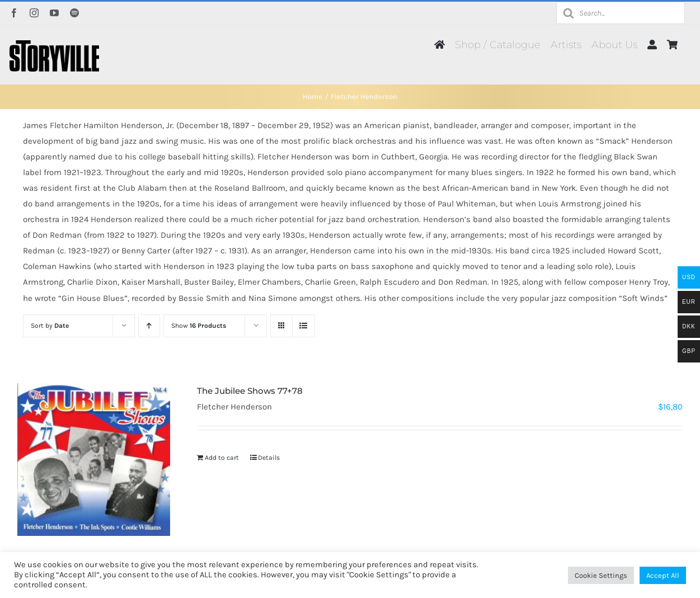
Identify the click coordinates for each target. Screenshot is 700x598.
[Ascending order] (149, 326)
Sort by (50, 326)
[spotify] (74, 13)
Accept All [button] (663, 575)
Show (199, 326)
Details (269, 458)
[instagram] (34, 13)
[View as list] (304, 326)
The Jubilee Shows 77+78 (250, 391)
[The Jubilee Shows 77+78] (94, 460)
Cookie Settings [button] (601, 575)
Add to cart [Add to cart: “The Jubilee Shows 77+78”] (222, 458)
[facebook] (14, 13)
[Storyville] (54, 44)
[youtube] (54, 13)
